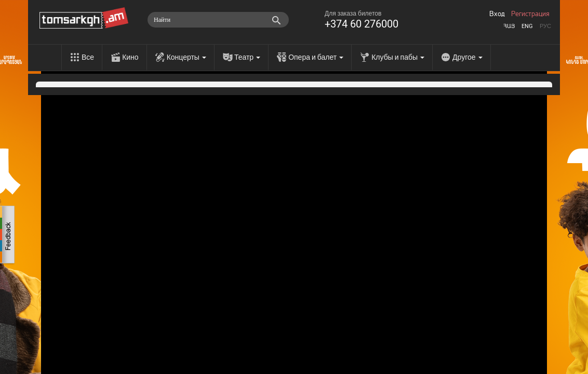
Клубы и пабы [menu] (398, 57)
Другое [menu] (467, 57)
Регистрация (530, 14)
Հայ (509, 26)
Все (88, 57)
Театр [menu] (247, 57)
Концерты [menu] (186, 57)
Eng (527, 26)
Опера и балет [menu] (316, 57)
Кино (130, 57)
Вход (497, 14)
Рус (545, 26)
